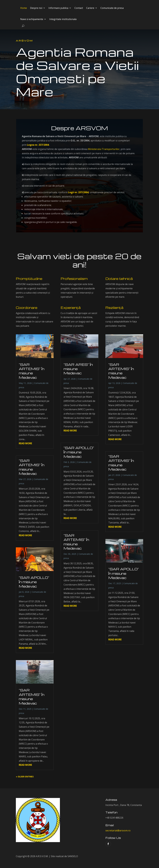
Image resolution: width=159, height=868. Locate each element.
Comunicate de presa (112, 8)
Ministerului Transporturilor (104, 149)
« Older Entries (25, 777)
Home (24, 8)
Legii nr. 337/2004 (78, 192)
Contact (79, 8)
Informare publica (58, 8)
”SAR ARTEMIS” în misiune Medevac (32, 371)
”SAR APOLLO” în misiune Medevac (34, 582)
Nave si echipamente (32, 19)
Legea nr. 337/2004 (38, 145)
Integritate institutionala (63, 19)
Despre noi (36, 8)
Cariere (90, 8)
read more (25, 443)
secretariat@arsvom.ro (118, 830)
